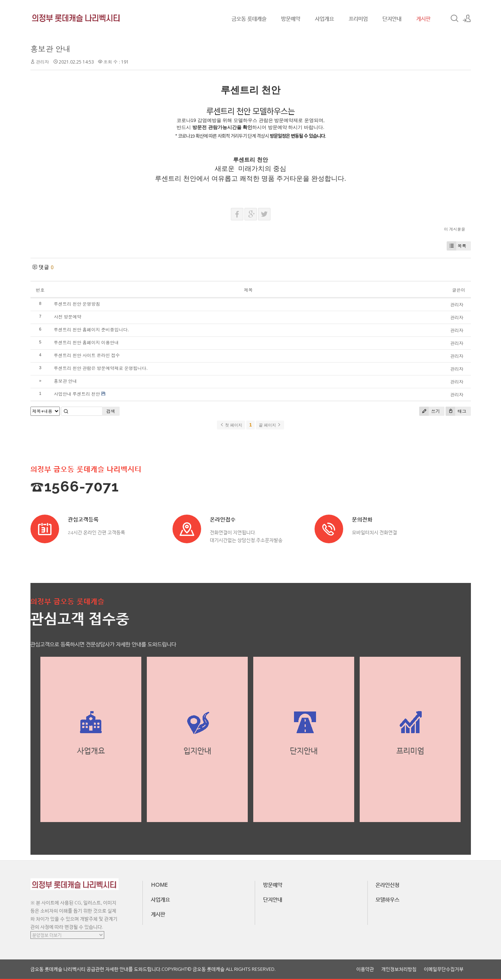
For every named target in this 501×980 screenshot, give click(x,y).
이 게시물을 (455, 229)
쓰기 (430, 411)
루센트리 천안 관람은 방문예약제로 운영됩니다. (101, 368)
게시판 (423, 18)
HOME (159, 884)
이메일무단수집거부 (444, 969)
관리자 (43, 62)
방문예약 (291, 18)
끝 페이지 (270, 425)
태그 (456, 411)
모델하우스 (387, 899)
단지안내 (392, 18)
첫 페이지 (231, 425)
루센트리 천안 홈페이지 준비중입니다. (91, 330)
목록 (457, 246)
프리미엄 (358, 18)
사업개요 (324, 18)
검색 (111, 411)
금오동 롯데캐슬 (249, 18)
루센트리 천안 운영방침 (77, 304)
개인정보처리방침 (399, 969)
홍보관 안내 (51, 49)
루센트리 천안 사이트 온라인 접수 (87, 355)
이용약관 (365, 969)
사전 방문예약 (68, 317)
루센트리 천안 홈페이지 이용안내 (86, 343)
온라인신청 (387, 884)
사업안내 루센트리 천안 (77, 394)
